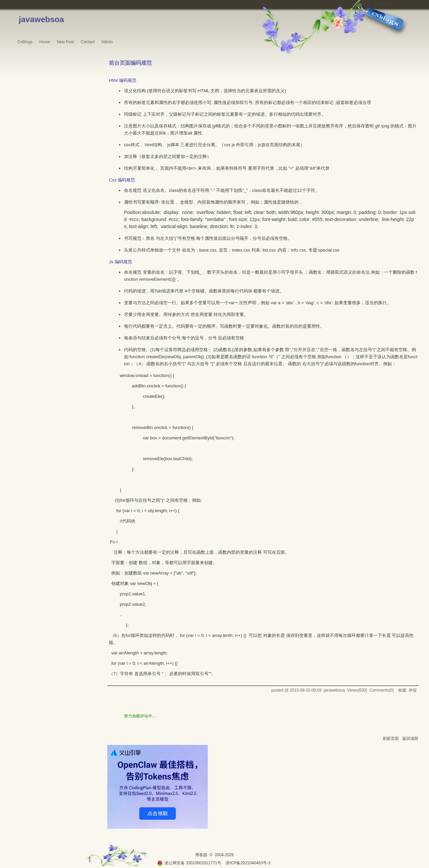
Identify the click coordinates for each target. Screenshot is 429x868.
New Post (65, 42)
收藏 (402, 690)
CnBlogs (25, 42)
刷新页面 (391, 739)
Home (45, 42)
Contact (88, 42)
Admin (107, 42)
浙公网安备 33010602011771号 (189, 863)
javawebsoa (41, 19)
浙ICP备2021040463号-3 (248, 863)
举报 (413, 690)
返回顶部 (410, 739)
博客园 (201, 855)
